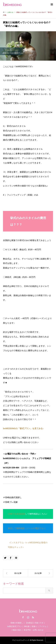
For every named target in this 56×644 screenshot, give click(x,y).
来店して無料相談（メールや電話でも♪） (27, 528)
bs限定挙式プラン (15, 626)
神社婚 (27, 626)
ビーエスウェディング (22, 640)
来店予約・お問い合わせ (34, 630)
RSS (33, 617)
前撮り (34, 626)
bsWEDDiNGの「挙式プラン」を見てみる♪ (23, 428)
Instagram (28, 617)
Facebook (23, 617)
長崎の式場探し (17, 623)
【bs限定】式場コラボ (34, 623)
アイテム (43, 626)
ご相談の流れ (16, 630)
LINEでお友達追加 (17, 514)
